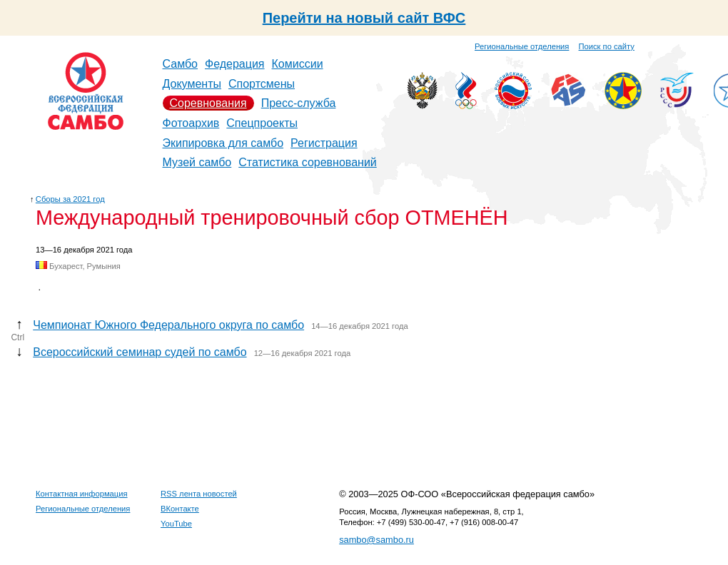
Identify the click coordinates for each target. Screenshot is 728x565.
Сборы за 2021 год (70, 199)
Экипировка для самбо (223, 143)
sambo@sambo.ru (376, 540)
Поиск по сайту (607, 46)
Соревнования (208, 103)
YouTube (176, 524)
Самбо (181, 64)
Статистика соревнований (308, 162)
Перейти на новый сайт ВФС (364, 18)
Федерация (235, 64)
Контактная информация (82, 494)
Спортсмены (262, 84)
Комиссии (298, 64)
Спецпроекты (262, 123)
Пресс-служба (299, 103)
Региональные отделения (522, 46)
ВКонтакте (180, 509)
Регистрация (324, 143)
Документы (192, 84)
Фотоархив (191, 123)
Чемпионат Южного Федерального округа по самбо (168, 325)
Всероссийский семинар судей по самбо (140, 352)
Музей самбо (197, 162)
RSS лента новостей (199, 494)
